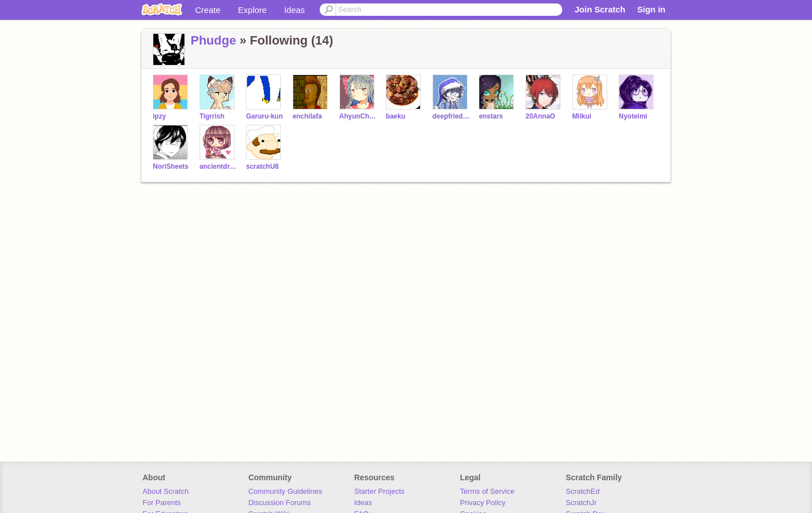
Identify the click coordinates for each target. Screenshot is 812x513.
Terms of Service (487, 491)
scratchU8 (262, 166)
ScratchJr (581, 503)
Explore (252, 10)
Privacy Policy (483, 503)
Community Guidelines (285, 491)
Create (208, 10)
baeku (396, 116)
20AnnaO (540, 116)
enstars (491, 116)
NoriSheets (171, 166)
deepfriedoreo (451, 116)
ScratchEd (582, 491)
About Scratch (166, 491)
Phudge (213, 40)
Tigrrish (212, 116)
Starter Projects (379, 491)
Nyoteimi (633, 116)
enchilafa (307, 116)
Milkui (582, 116)
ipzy (159, 116)
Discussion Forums (279, 503)
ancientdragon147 (219, 166)
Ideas (295, 10)
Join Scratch (600, 9)
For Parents (162, 503)
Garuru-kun (264, 116)
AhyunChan (358, 116)
